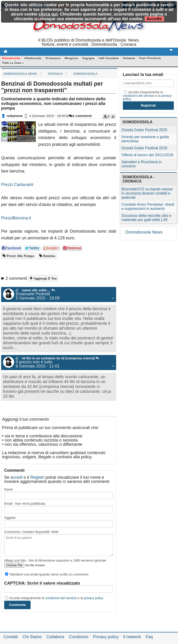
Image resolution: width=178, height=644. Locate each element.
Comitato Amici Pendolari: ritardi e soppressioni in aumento (148, 207)
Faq (149, 637)
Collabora (55, 637)
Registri (37, 477)
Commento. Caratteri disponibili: (31, 532)
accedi (16, 477)
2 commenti (80, 116)
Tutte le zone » (13, 63)
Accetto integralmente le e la (54, 598)
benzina (49, 256)
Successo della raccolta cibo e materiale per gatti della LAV (146, 218)
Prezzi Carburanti (17, 185)
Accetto (154, 19)
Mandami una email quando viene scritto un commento (47, 574)
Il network (132, 637)
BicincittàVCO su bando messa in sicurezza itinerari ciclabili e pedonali (147, 193)
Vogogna (88, 58)
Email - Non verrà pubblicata (25, 504)
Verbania (129, 58)
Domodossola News (144, 232)
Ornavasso (53, 58)
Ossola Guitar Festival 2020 (144, 130)
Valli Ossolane (109, 58)
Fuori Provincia (150, 58)
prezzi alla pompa (20, 256)
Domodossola (11, 58)
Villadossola (33, 58)
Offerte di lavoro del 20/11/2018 (147, 155)
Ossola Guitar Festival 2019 (144, 148)
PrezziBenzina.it (16, 218)
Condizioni (79, 637)
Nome (8, 489)
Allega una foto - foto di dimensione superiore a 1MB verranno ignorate (55, 560)
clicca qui (48, 14)
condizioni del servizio (61, 598)
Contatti (11, 637)
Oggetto (10, 518)
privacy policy (94, 598)
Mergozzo (71, 58)
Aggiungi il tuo (45, 278)
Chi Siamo (32, 637)
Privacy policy (106, 637)
